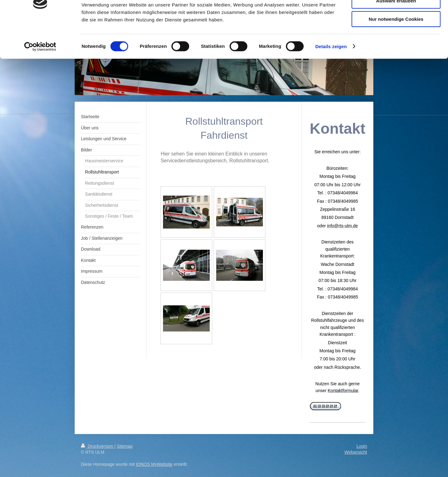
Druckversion (98, 446)
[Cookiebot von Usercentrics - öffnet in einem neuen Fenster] (40, 79)
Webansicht (356, 452)
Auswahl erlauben (396, 34)
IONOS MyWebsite (154, 464)
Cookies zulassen (396, 15)
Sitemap (125, 446)
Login (362, 446)
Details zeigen (331, 79)
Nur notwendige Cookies (396, 52)
